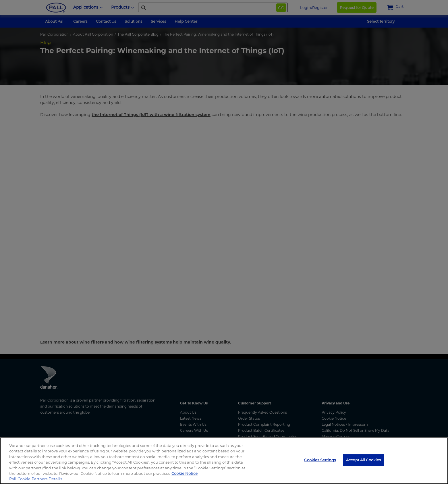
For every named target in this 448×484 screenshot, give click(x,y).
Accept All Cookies (363, 460)
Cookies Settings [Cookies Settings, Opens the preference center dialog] (320, 460)
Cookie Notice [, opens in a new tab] (185, 473)
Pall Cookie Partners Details (36, 479)
